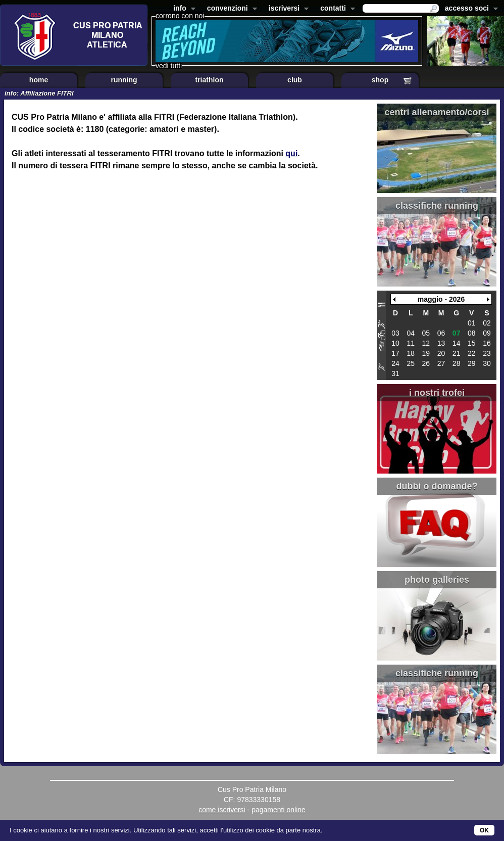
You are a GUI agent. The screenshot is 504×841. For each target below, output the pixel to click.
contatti (336, 9)
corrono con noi (180, 16)
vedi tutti (169, 66)
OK (484, 830)
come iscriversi (222, 810)
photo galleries (437, 580)
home (39, 80)
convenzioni (230, 9)
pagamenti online (279, 810)
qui (291, 153)
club (295, 80)
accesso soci (469, 9)
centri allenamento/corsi (437, 112)
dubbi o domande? (437, 486)
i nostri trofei (437, 393)
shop (380, 80)
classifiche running (437, 206)
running (124, 80)
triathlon (210, 80)
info (182, 9)
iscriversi (287, 9)
